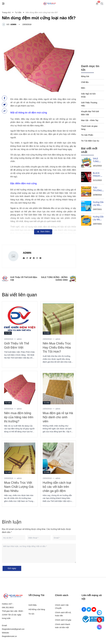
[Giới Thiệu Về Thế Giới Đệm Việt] (20, 319)
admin (13, 24)
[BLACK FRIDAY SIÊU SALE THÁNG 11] (86, 177)
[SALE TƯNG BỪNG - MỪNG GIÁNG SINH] (86, 162)
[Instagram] (37, 258)
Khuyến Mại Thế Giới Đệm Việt (90, 113)
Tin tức (31, 614)
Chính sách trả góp (63, 620)
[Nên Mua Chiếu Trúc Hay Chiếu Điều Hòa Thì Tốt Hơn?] (58, 319)
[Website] (24, 258)
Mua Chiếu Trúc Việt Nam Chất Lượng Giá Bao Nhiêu (19, 487)
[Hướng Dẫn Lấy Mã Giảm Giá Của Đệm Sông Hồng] (86, 220)
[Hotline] (99, 620)
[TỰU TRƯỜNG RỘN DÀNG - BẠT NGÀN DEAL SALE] (86, 191)
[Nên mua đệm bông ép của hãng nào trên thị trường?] (20, 389)
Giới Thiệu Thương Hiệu (89, 104)
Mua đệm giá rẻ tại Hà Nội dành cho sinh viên (58, 417)
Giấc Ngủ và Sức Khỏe (88, 95)
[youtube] (40, 258)
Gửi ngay (12, 568)
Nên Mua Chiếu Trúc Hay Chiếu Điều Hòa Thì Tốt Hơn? (57, 347)
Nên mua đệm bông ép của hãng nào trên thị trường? (19, 417)
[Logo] (50, 4)
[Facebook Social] (84, 609)
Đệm (83, 88)
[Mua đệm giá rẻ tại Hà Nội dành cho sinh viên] (58, 389)
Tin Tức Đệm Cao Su (90, 141)
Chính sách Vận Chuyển (62, 607)
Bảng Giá (85, 76)
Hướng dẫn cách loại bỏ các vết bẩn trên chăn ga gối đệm (57, 487)
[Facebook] (27, 258)
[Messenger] (99, 627)
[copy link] (4, 111)
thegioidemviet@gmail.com (13, 629)
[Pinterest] (34, 258)
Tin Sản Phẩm (87, 135)
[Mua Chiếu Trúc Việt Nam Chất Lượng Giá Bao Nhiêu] (20, 458)
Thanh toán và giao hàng (89, 128)
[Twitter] (30, 258)
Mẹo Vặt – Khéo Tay (90, 120)
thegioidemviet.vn (9, 636)
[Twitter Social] (89, 609)
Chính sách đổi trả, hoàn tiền (63, 614)
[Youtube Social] (94, 609)
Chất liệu (85, 82)
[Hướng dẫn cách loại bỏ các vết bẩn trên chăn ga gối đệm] (58, 458)
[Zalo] (99, 613)
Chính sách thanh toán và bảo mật (63, 626)
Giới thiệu (33, 605)
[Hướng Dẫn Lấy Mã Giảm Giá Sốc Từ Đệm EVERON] (86, 206)
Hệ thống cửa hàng (37, 609)
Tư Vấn (8, 333)
